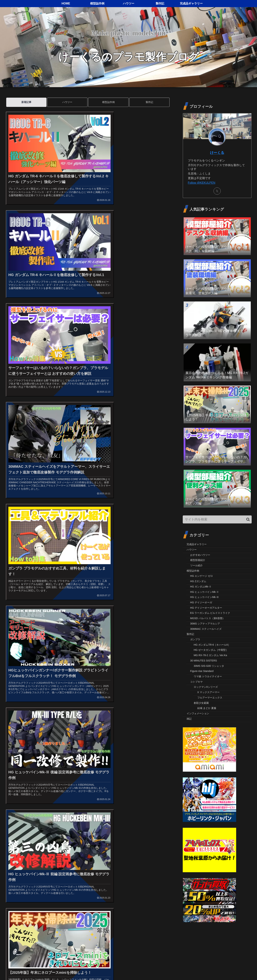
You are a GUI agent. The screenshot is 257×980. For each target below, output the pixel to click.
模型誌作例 (108, 102)
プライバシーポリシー (222, 969)
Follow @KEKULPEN (202, 183)
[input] (217, 519)
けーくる (217, 153)
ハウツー (67, 102)
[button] (248, 519)
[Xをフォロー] (217, 191)
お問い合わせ (246, 969)
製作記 (149, 102)
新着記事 (26, 102)
